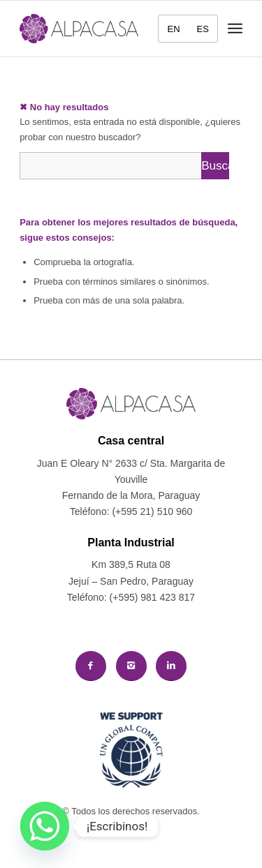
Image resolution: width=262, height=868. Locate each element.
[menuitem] (169, 29)
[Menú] (235, 29)
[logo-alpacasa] (79, 29)
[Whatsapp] (45, 826)
